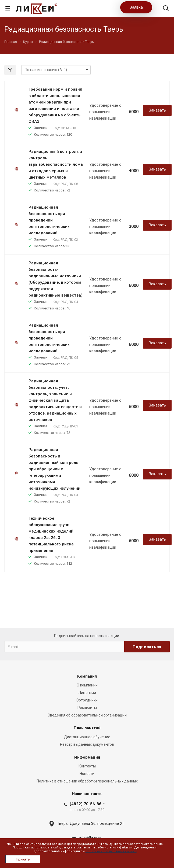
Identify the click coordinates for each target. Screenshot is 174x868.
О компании (87, 685)
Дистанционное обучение (87, 737)
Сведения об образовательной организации (87, 715)
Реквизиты (87, 708)
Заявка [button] (136, 7)
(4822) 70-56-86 (86, 804)
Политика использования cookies (111, 851)
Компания (87, 676)
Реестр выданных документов (87, 744)
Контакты (87, 766)
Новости (87, 774)
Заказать (157, 110)
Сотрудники (87, 700)
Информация (87, 757)
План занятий (87, 728)
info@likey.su (91, 837)
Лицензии (87, 693)
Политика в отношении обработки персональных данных (87, 781)
